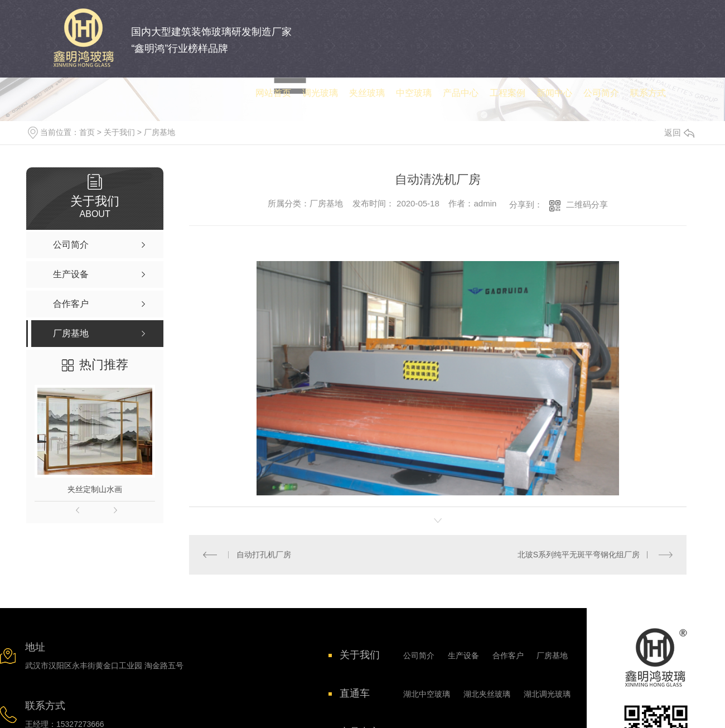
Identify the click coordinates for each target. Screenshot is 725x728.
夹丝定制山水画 (95, 489)
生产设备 (463, 655)
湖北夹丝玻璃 (487, 694)
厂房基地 (159, 132)
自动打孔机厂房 (264, 555)
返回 (679, 132)
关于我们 (119, 132)
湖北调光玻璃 (547, 694)
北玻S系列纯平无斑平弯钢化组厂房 (579, 555)
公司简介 (419, 655)
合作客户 (508, 655)
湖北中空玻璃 (427, 694)
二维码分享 (587, 204)
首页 (87, 132)
